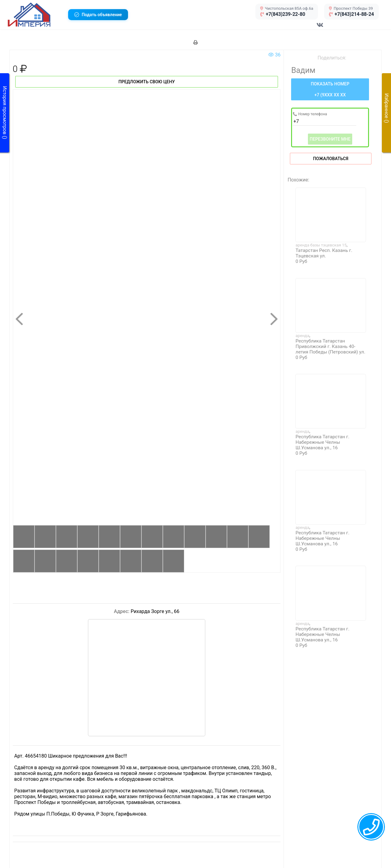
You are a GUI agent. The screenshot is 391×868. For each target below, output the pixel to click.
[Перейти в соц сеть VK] (320, 28)
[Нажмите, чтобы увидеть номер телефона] (330, 89)
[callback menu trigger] (371, 827)
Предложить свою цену (147, 82)
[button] (36, 15)
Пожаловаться (331, 159)
